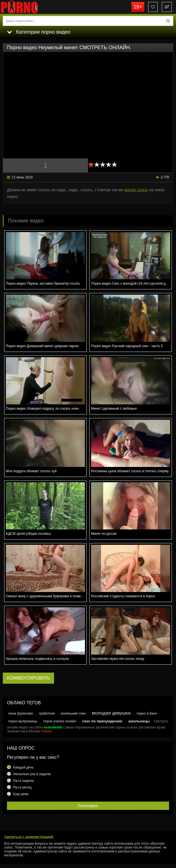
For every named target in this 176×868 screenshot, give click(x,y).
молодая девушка (111, 713)
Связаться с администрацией (29, 837)
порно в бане (147, 713)
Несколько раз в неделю (32, 774)
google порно (136, 190)
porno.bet (28, 7)
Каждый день (23, 767)
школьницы (139, 721)
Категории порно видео (39, 32)
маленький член (73, 713)
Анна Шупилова (21, 713)
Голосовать (88, 806)
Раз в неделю (24, 781)
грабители (47, 713)
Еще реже (21, 794)
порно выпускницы (23, 721)
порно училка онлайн (60, 721)
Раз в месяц (22, 787)
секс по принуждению (102, 721)
